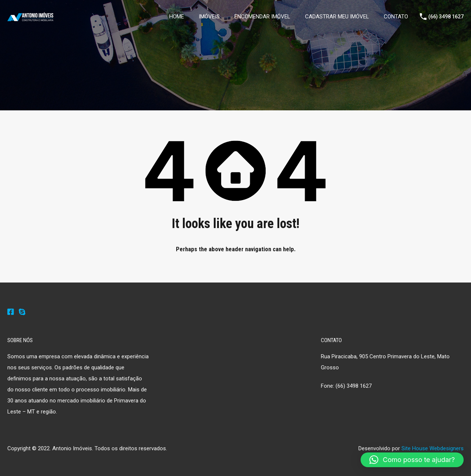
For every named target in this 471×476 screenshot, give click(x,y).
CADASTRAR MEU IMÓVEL (337, 17)
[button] (412, 460)
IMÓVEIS (209, 17)
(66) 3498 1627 (446, 17)
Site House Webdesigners (433, 448)
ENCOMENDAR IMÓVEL (262, 17)
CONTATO (396, 17)
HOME (177, 17)
